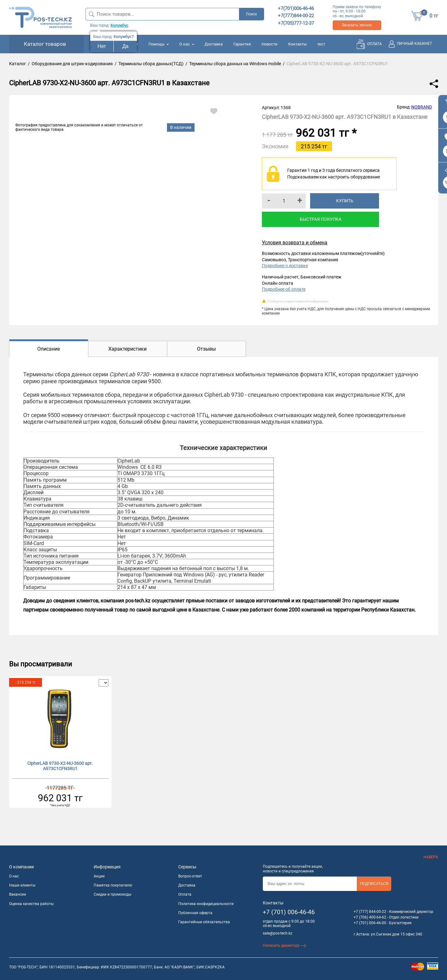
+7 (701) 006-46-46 (289, 912)
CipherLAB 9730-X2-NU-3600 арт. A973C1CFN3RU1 (60, 766)
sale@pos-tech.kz (278, 933)
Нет (102, 46)
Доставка (214, 44)
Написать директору (285, 946)
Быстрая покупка (321, 219)
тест (321, 44)
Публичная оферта (195, 913)
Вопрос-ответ (190, 876)
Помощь (159, 44)
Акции (99, 876)
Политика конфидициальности (206, 904)
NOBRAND (422, 107)
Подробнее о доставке (285, 266)
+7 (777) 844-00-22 (370, 912)
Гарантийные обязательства (204, 922)
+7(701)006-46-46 (296, 8)
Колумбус (120, 25)
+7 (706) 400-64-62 (370, 917)
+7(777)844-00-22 (296, 16)
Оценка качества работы (31, 904)
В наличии (181, 127)
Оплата (185, 894)
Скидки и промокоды (112, 894)
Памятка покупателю (113, 885)
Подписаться (374, 884)
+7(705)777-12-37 (296, 23)
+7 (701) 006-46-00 (370, 923)
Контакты (297, 44)
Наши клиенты (22, 885)
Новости (270, 44)
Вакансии (18, 894)
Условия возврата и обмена (295, 243)
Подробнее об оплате (284, 289)
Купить (345, 201)
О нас (187, 44)
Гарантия (242, 44)
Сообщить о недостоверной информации (298, 301)
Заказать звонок (357, 25)
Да (126, 46)
